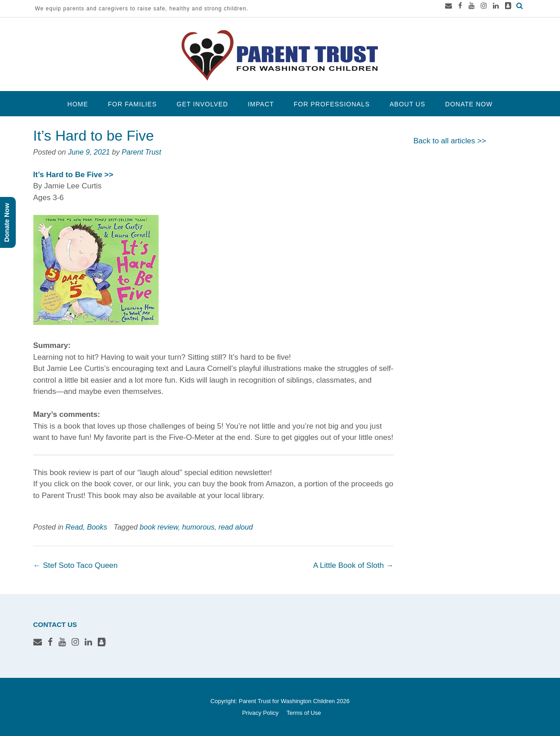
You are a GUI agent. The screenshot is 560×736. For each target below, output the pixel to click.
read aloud (236, 527)
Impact (261, 104)
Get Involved (202, 104)
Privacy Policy (260, 713)
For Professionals (332, 104)
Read (74, 527)
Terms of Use (304, 713)
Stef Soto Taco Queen (76, 565)
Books (97, 527)
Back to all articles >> (450, 141)
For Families (132, 104)
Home (78, 104)
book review (159, 527)
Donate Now (469, 104)
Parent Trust (141, 152)
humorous (198, 527)
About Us (407, 104)
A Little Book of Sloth (353, 565)
